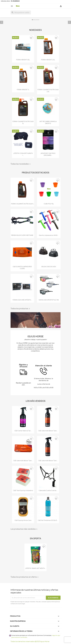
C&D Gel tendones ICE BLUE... (48, 520)
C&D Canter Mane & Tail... (23, 431)
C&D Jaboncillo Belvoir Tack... (48, 431)
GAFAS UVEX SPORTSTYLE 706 (49, 300)
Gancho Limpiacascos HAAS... (49, 235)
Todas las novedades (21, 164)
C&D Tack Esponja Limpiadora (23, 490)
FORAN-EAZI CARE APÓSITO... (22, 300)
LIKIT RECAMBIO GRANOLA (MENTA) (48, 122)
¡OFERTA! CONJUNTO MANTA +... (23, 154)
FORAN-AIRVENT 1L (23, 90)
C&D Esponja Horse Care (23, 520)
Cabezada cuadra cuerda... (48, 490)
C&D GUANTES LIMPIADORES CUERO (22, 268)
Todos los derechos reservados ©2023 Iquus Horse (30, 641)
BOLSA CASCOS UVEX (49, 267)
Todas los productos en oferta (25, 577)
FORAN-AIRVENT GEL (23, 60)
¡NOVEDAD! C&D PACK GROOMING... (48, 154)
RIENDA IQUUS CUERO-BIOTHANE (22, 235)
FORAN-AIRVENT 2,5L (48, 60)
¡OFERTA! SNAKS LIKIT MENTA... (35, 568)
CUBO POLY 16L (49, 204)
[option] (35, 21)
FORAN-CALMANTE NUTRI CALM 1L (22, 204)
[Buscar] (21, 12)
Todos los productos (21, 309)
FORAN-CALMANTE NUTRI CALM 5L (23, 122)
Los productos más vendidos (24, 529)
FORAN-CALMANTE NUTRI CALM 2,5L (48, 91)
